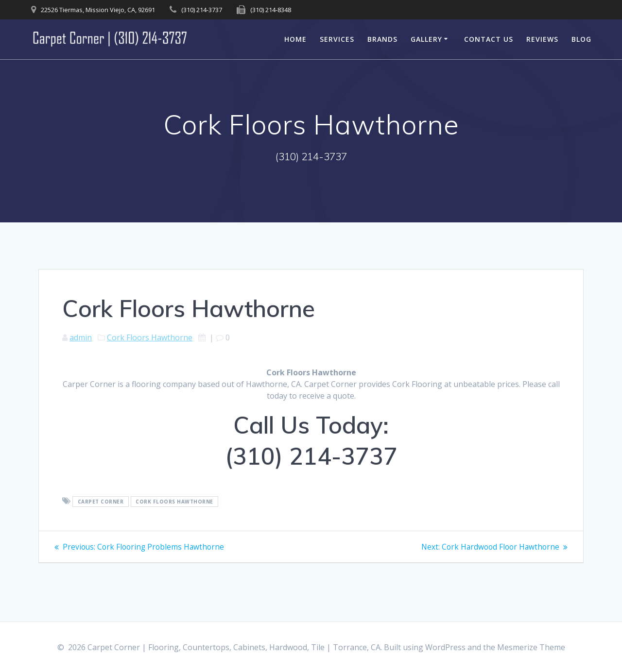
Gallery (426, 39)
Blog (581, 39)
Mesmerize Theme (531, 647)
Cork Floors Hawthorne (150, 337)
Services (337, 39)
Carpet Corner (101, 502)
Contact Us (489, 39)
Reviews (542, 39)
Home (295, 39)
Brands (382, 39)
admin (81, 337)
